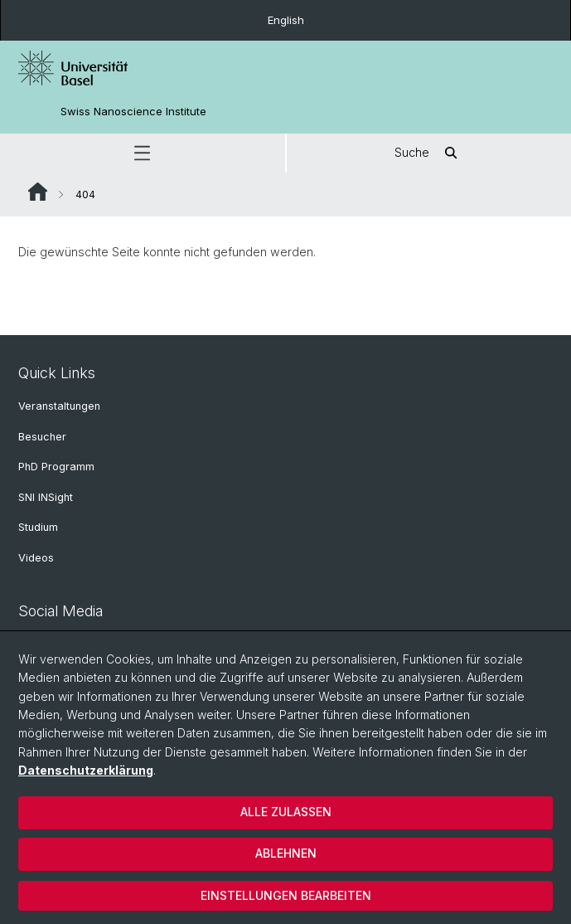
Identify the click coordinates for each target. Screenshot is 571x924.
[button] (143, 153)
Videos (36, 558)
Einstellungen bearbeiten (286, 895)
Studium (38, 527)
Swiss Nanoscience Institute (133, 112)
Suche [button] (428, 153)
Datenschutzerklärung (86, 770)
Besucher (42, 437)
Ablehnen (286, 853)
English (286, 20)
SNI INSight (46, 497)
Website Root (38, 192)
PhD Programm (56, 467)
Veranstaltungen (59, 406)
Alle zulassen (286, 812)
